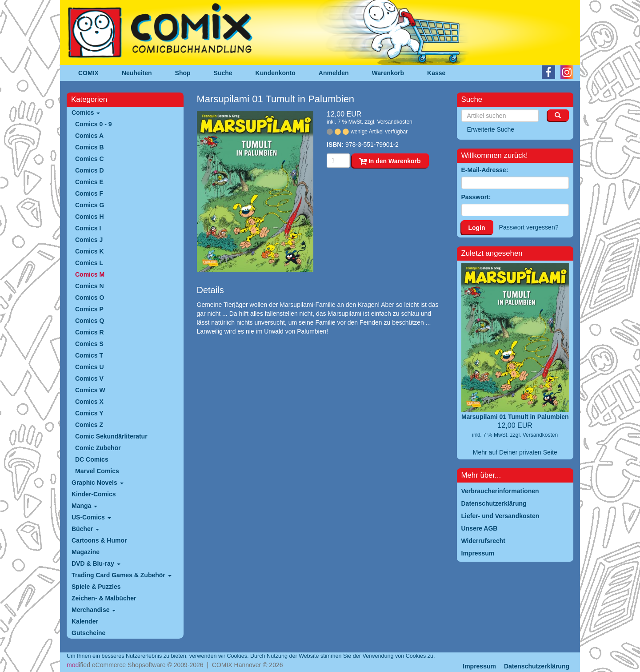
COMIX (88, 73)
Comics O (90, 298)
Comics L (89, 263)
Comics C (90, 159)
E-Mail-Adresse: (485, 170)
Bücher (85, 529)
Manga (84, 506)
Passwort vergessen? (529, 227)
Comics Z (89, 425)
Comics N (90, 286)
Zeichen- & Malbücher (104, 598)
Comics (86, 113)
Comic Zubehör (98, 448)
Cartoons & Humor (99, 540)
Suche (223, 73)
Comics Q (90, 321)
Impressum (479, 666)
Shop (183, 73)
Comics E (89, 182)
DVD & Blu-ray (96, 563)
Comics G (90, 205)
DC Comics (92, 459)
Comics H (90, 217)
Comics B (90, 147)
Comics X (89, 402)
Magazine (86, 552)
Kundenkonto (276, 73)
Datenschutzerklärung (537, 666)
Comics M (90, 274)
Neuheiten (137, 73)
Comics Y (89, 413)
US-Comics (91, 517)
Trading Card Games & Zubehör (122, 575)
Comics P (89, 309)
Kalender (85, 621)
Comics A (89, 136)
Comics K (90, 251)
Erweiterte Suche (491, 129)
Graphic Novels (98, 483)
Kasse (436, 73)
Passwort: (476, 197)
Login (477, 228)
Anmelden (334, 73)
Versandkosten (394, 122)
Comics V (89, 378)
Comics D (90, 170)
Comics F (89, 193)
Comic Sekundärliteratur (111, 436)
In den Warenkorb (390, 161)
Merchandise (94, 610)
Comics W (90, 390)
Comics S (89, 344)
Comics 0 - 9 (93, 124)
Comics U (90, 367)
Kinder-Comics (94, 494)
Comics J (89, 240)
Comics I (88, 228)
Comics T (89, 355)
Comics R (90, 332)
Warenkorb (388, 73)
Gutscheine (88, 633)
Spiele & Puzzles (96, 587)
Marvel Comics (97, 471)
